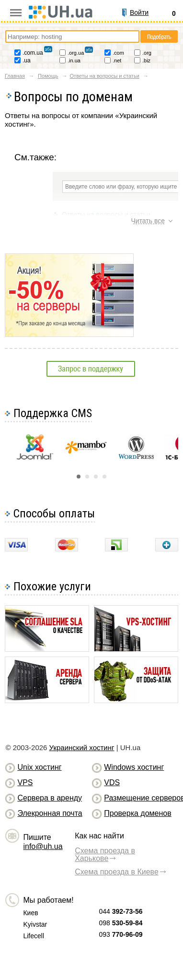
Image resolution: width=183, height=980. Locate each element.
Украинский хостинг (82, 747)
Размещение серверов (140, 798)
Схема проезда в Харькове (105, 855)
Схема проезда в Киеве (117, 872)
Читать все (148, 221)
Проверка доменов (137, 813)
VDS (112, 783)
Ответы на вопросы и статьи (106, 215)
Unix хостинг (39, 767)
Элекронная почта (50, 813)
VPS (25, 783)
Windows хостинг (134, 767)
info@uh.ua (43, 846)
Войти (139, 12)
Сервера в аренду (50, 798)
